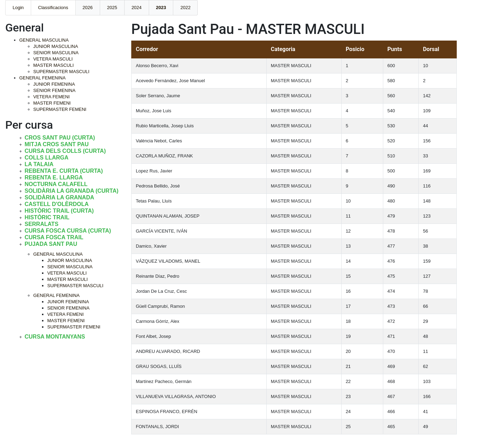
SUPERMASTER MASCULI (61, 72)
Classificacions (53, 8)
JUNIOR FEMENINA (54, 84)
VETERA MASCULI (53, 59)
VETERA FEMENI (51, 97)
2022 (185, 8)
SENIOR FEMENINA (54, 90)
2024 (137, 8)
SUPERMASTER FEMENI (60, 109)
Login (18, 8)
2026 (88, 8)
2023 (161, 8)
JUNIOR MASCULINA (56, 46)
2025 (112, 8)
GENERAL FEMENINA (42, 78)
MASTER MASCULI (54, 65)
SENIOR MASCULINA (56, 53)
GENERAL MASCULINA (44, 40)
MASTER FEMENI (52, 103)
